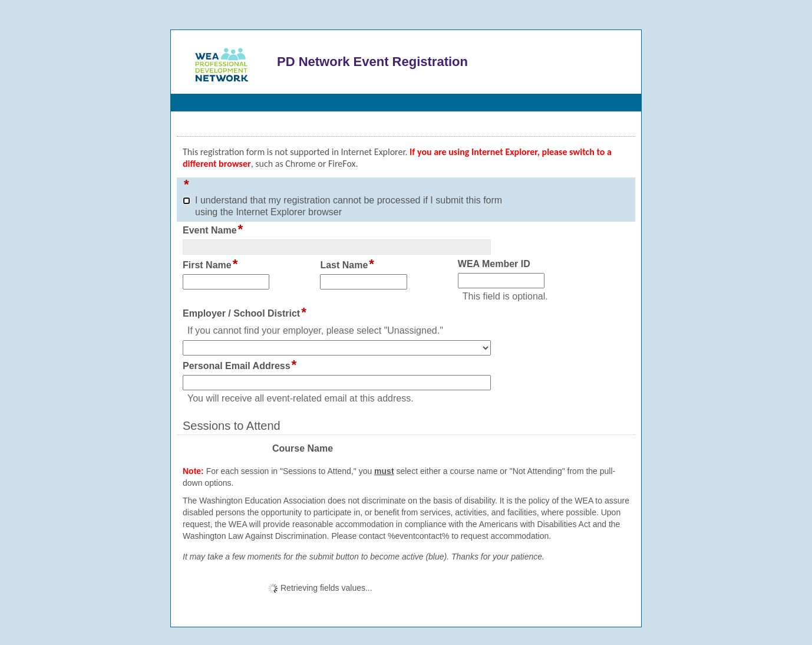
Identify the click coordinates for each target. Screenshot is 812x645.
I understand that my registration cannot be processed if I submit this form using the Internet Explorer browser (349, 206)
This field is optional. (505, 296)
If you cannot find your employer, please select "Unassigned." (315, 330)
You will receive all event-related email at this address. (301, 398)
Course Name (303, 449)
